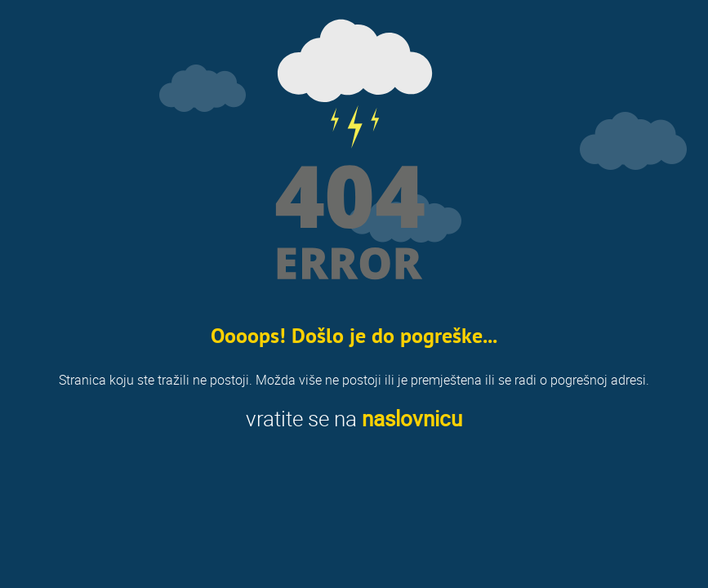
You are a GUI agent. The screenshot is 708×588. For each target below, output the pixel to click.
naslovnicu (412, 419)
